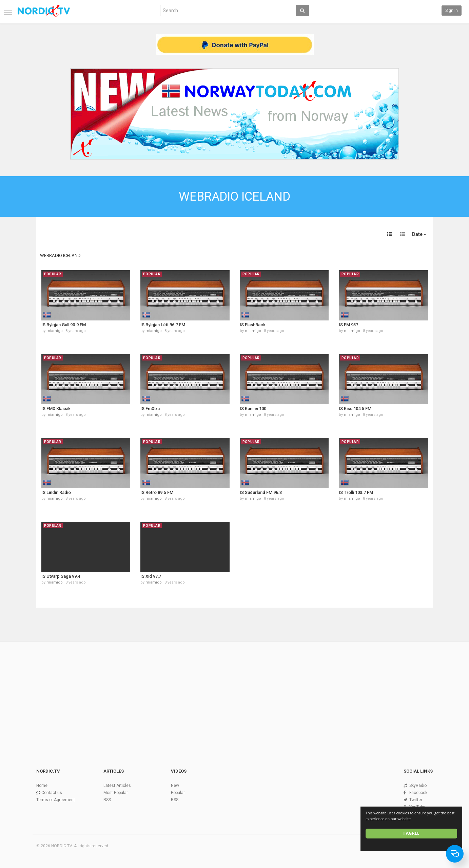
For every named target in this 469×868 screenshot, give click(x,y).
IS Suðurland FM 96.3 (261, 492)
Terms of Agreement (56, 800)
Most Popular (116, 793)
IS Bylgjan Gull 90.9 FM (64, 325)
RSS (107, 800)
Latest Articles (117, 786)
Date (419, 234)
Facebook (418, 793)
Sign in (452, 11)
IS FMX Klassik (56, 409)
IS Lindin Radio (56, 492)
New (175, 786)
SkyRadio (418, 786)
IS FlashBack (253, 325)
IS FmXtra (150, 409)
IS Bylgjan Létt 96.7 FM (163, 325)
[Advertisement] (235, 694)
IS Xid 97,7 (151, 576)
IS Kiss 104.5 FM (355, 409)
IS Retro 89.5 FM (157, 492)
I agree (411, 833)
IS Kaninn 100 (253, 409)
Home (42, 786)
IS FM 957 (348, 325)
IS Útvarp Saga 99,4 (61, 576)
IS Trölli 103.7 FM (356, 492)
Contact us (52, 793)
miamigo (55, 331)
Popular (178, 793)
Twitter (416, 800)
